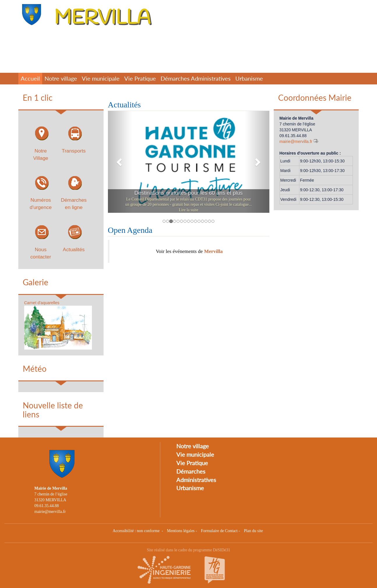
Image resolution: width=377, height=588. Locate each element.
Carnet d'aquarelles (42, 303)
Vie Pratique (140, 78)
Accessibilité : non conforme (137, 531)
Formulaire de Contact (219, 531)
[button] (120, 162)
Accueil (30, 78)
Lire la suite (189, 210)
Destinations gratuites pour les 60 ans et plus (188, 193)
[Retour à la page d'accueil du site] (33, 15)
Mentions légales (181, 531)
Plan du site (253, 531)
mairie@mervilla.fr (296, 141)
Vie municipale (101, 78)
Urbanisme (249, 78)
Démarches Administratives (196, 78)
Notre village (61, 78)
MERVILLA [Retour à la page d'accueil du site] (102, 18)
